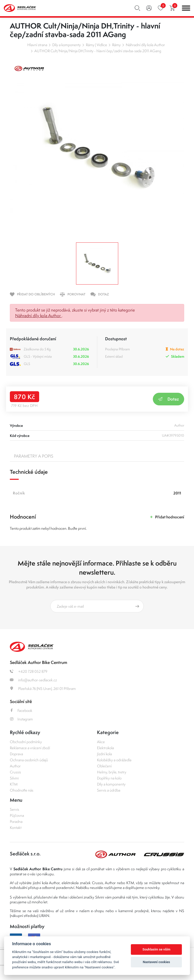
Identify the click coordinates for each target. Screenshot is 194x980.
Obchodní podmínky (26, 742)
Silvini (14, 778)
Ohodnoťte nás (22, 790)
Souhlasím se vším (156, 949)
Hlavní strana (37, 45)
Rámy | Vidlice (96, 45)
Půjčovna (17, 815)
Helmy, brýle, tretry (112, 772)
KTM (14, 784)
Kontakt (16, 828)
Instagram (21, 719)
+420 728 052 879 (29, 671)
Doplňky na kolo (109, 778)
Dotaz (168, 399)
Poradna (16, 821)
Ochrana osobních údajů (29, 760)
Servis (15, 809)
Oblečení (104, 766)
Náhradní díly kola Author (145, 45)
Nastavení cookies (156, 962)
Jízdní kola (104, 754)
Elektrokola (105, 748)
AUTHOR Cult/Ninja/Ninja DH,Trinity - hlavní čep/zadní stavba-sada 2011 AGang (98, 51)
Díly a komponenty (67, 45)
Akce (101, 742)
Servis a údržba (109, 790)
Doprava (16, 754)
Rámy (116, 45)
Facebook (21, 710)
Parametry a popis (34, 456)
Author (15, 766)
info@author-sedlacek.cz (33, 680)
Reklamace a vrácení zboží (30, 748)
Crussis (15, 772)
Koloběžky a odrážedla (114, 760)
